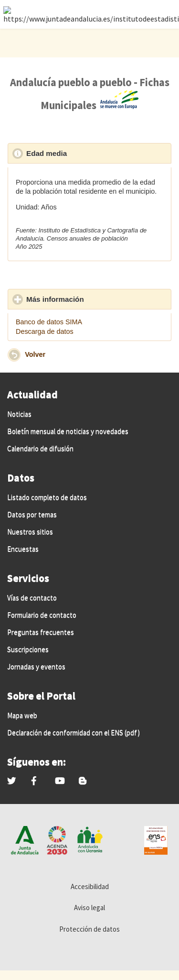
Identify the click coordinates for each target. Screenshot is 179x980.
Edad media (91, 153)
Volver (35, 354)
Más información (99, 299)
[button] (14, 355)
